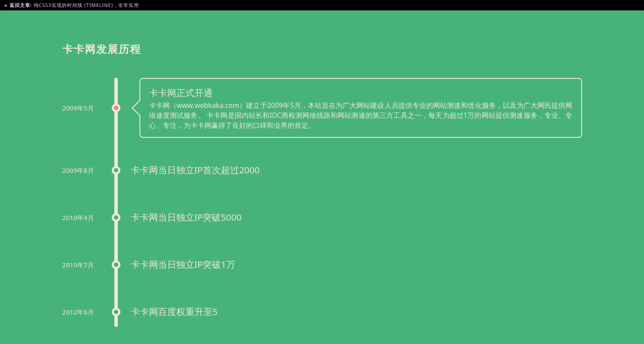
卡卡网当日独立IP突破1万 (183, 264)
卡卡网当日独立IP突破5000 (186, 217)
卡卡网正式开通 (181, 93)
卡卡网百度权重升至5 (174, 312)
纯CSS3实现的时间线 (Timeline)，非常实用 (72, 5)
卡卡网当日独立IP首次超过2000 (195, 170)
